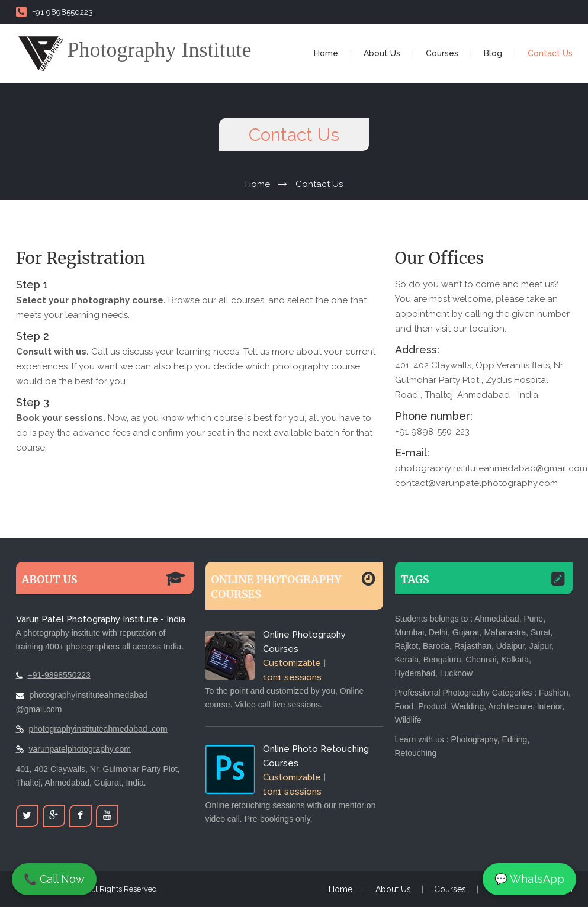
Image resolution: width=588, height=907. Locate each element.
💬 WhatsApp (529, 879)
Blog (493, 53)
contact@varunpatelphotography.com (476, 483)
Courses (442, 53)
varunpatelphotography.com (80, 749)
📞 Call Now (54, 879)
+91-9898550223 (59, 675)
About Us (382, 53)
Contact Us (550, 53)
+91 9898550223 (54, 12)
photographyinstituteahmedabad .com (98, 729)
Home (326, 53)
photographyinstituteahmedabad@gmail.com (491, 468)
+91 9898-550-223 (432, 432)
